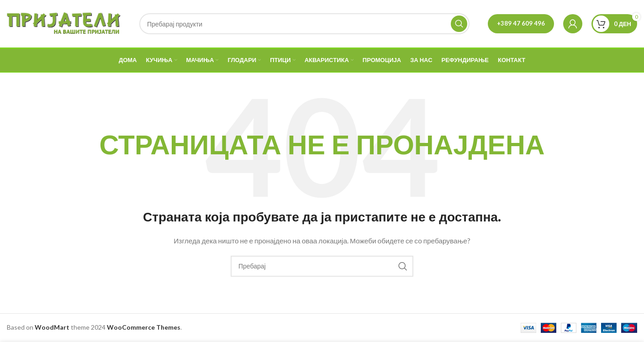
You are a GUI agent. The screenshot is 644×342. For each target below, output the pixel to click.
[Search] (304, 24)
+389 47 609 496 (521, 23)
